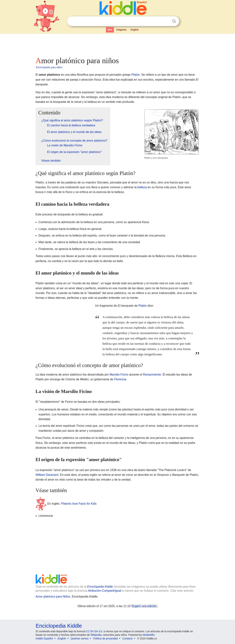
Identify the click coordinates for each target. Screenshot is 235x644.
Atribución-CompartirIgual (105, 591)
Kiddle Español (44, 638)
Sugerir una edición (144, 606)
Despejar (167, 21)
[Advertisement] (117, 44)
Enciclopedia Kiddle (100, 587)
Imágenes (121, 30)
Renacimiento (152, 375)
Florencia (120, 379)
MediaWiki (149, 635)
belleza (142, 187)
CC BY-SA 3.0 (94, 631)
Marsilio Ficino (119, 375)
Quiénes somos (80, 638)
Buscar (174, 21)
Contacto (127, 638)
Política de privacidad (105, 638)
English (135, 30)
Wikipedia (96, 635)
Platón (136, 75)
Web (110, 30)
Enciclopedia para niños (49, 67)
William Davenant (47, 475)
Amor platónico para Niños (53, 597)
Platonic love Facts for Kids (79, 504)
